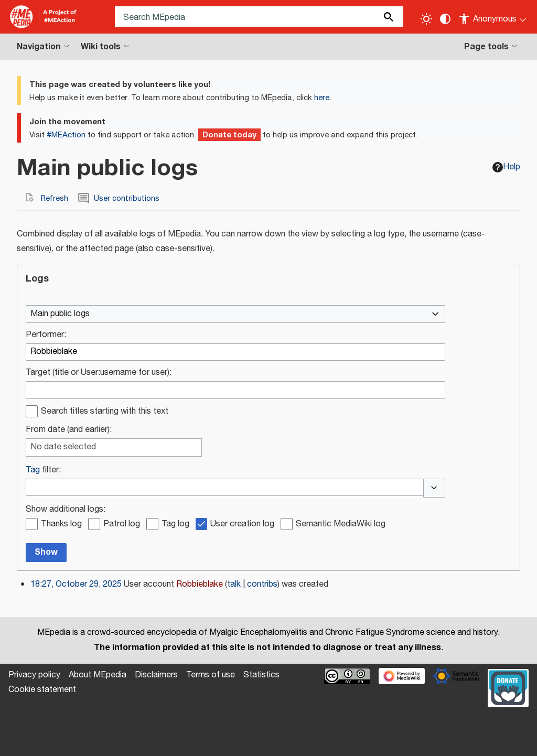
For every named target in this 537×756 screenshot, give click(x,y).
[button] (434, 488)
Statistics (261, 675)
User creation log (242, 525)
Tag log (175, 525)
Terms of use (211, 675)
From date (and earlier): (69, 430)
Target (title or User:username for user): (99, 373)
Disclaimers (156, 675)
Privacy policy (34, 675)
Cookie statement (42, 690)
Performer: (46, 335)
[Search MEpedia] (259, 17)
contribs (262, 584)
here (322, 98)
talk (234, 584)
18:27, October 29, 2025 (76, 584)
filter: (43, 471)
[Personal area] (493, 17)
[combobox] (235, 314)
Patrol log (122, 525)
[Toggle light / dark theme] (426, 19)
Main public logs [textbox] (60, 314)
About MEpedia (98, 675)
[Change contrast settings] (445, 19)
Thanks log (61, 525)
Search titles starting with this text (105, 412)
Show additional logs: (66, 510)
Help (506, 167)
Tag (33, 470)
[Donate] (508, 687)
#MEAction (66, 135)
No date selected (63, 447)
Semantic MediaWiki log (341, 525)
